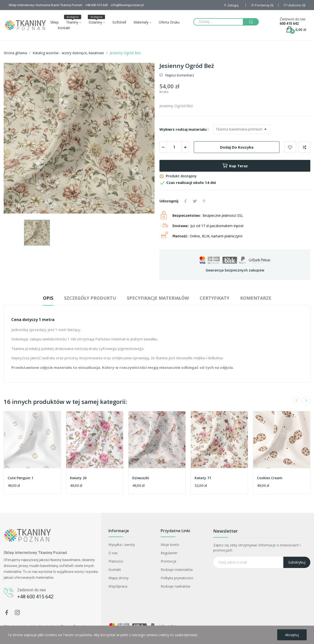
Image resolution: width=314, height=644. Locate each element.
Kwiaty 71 (203, 478)
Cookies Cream (270, 478)
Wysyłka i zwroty (122, 545)
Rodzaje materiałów (177, 570)
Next (306, 400)
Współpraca (118, 586)
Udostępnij (185, 201)
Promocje (169, 561)
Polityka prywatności (177, 578)
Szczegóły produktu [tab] (90, 298)
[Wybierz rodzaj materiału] (242, 129)
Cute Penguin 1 (20, 478)
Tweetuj (195, 201)
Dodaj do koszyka (237, 147)
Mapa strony (118, 578)
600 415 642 (289, 24)
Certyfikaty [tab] (215, 298)
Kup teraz (235, 166)
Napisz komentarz (179, 75)
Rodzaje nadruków (176, 586)
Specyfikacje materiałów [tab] (158, 298)
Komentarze (256, 298)
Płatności (116, 561)
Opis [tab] (48, 298)
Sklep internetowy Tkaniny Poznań (35, 553)
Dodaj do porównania (304, 147)
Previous (296, 400)
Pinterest (204, 201)
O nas (113, 553)
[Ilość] (174, 147)
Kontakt (115, 570)
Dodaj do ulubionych (290, 147)
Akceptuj (292, 635)
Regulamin (169, 553)
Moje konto (170, 545)
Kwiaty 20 (78, 478)
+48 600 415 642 (35, 597)
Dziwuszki (141, 478)
